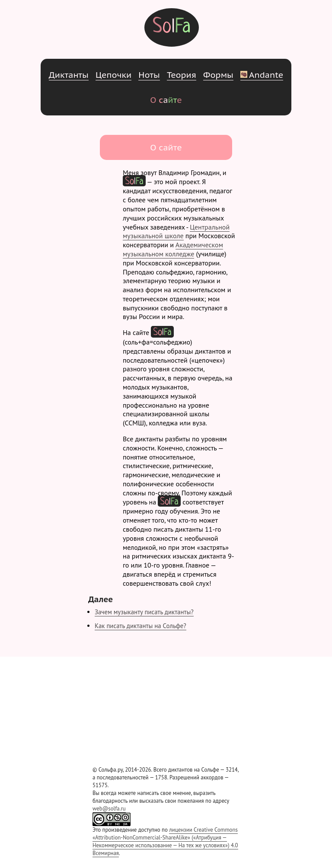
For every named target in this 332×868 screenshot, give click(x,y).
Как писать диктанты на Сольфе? (140, 626)
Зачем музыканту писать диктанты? (144, 612)
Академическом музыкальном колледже (173, 249)
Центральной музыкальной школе (176, 231)
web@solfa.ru (109, 809)
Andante (262, 75)
